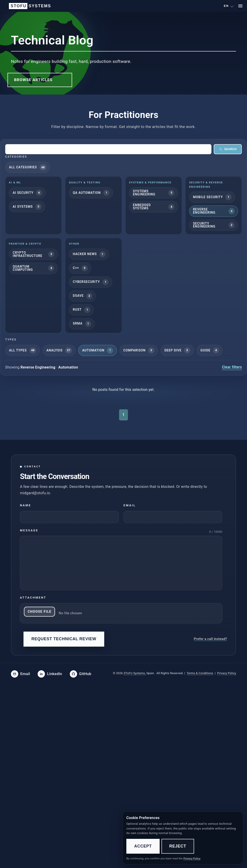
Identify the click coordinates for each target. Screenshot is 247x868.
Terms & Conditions (200, 673)
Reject (178, 846)
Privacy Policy (227, 673)
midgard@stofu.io (35, 493)
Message (29, 530)
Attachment (33, 598)
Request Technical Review (64, 639)
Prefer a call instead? (211, 639)
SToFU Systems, (135, 673)
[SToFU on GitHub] (81, 674)
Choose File (39, 612)
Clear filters (232, 367)
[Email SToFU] (21, 674)
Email (130, 505)
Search (228, 149)
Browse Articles (33, 80)
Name (25, 505)
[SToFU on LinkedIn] (50, 674)
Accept (143, 846)
